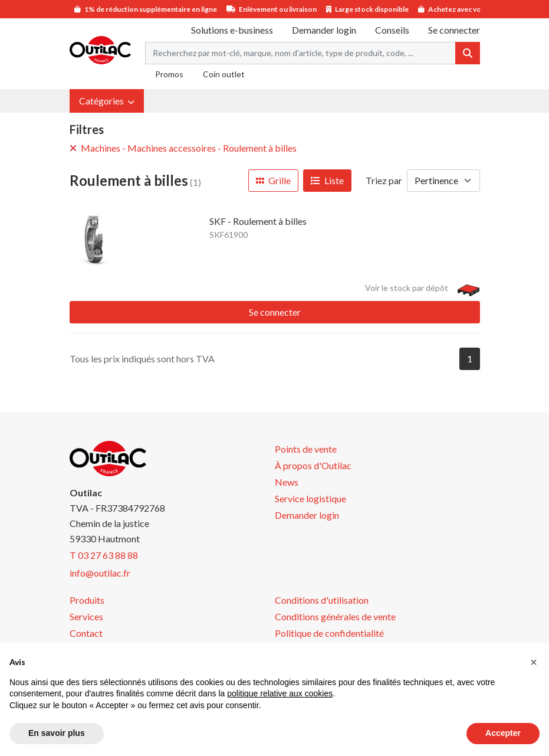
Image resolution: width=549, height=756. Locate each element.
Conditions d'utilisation (322, 600)
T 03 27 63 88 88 (104, 555)
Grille (273, 180)
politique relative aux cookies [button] (280, 693)
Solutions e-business (232, 30)
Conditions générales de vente (335, 616)
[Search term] (300, 53)
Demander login (324, 30)
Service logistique (310, 498)
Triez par (384, 180)
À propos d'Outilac (313, 465)
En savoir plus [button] (57, 733)
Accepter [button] (503, 733)
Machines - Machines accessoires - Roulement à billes (183, 148)
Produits (87, 600)
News (287, 482)
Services (86, 616)
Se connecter (275, 312)
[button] (107, 101)
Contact (86, 633)
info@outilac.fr (100, 573)
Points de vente (306, 449)
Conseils (392, 30)
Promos (169, 74)
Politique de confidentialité (329, 633)
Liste (327, 180)
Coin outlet (224, 74)
